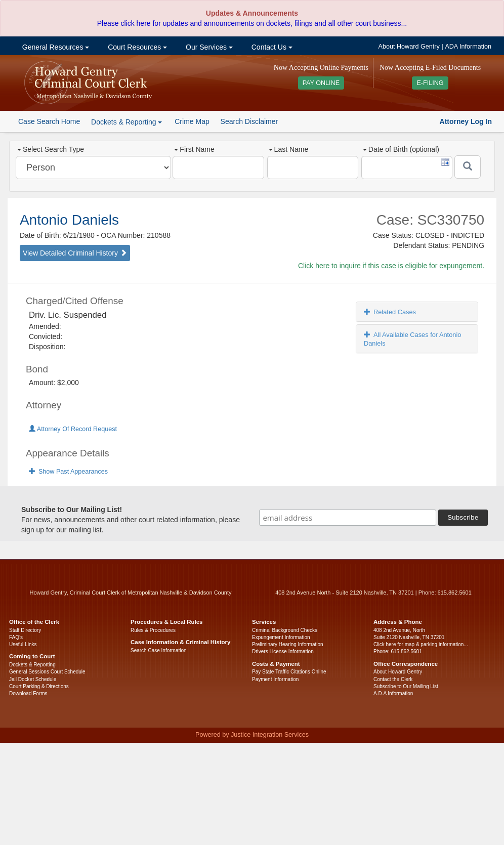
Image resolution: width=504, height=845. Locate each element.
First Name (194, 149)
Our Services (208, 47)
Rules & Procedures (153, 630)
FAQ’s (16, 637)
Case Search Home (49, 121)
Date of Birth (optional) (401, 149)
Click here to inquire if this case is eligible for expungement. (391, 266)
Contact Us (271, 47)
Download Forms (28, 693)
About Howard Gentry (409, 47)
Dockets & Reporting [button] (127, 122)
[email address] (348, 518)
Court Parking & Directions (39, 686)
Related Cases (390, 312)
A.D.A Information (393, 693)
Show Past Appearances (68, 472)
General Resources (55, 47)
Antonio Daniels (69, 220)
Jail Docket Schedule (33, 679)
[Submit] (468, 167)
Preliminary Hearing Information (288, 644)
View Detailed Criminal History (75, 253)
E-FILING (430, 83)
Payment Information (275, 679)
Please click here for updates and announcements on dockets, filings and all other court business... (252, 23)
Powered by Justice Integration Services (252, 735)
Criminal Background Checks (285, 630)
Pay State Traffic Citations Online (289, 672)
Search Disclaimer (249, 121)
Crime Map (192, 121)
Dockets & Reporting (32, 665)
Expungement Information (281, 637)
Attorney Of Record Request (73, 429)
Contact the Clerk (393, 679)
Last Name (289, 149)
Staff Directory (25, 630)
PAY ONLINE (321, 83)
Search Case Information (159, 650)
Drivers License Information (283, 651)
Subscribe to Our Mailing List (406, 686)
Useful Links (23, 644)
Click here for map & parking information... (421, 644)
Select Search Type (51, 149)
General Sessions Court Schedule (47, 672)
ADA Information (468, 47)
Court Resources (136, 47)
